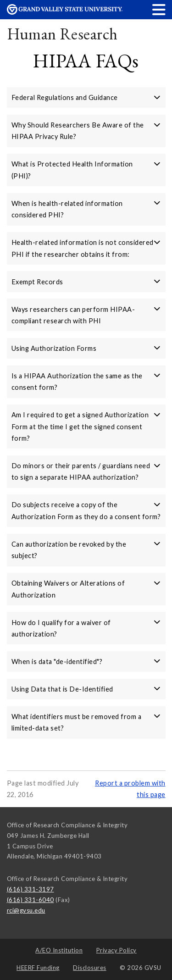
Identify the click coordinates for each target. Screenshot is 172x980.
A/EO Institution (59, 950)
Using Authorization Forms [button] (86, 348)
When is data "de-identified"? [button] (86, 662)
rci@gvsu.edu (26, 910)
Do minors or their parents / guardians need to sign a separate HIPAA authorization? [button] (86, 471)
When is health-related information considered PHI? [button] (86, 209)
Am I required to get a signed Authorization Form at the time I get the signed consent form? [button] (86, 426)
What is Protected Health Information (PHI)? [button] (86, 170)
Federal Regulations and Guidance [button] (86, 97)
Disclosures (90, 968)
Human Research (62, 34)
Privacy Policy (117, 950)
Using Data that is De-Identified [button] (86, 689)
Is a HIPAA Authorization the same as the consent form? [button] (86, 382)
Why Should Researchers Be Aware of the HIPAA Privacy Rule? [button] (86, 131)
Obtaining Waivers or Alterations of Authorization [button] (86, 589)
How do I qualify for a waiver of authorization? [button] (86, 628)
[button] (159, 9)
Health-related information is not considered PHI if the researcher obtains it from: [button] (86, 248)
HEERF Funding (38, 968)
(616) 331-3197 (31, 889)
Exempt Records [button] (86, 282)
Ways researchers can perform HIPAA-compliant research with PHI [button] (86, 315)
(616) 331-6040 (31, 900)
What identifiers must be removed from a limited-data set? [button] (86, 722)
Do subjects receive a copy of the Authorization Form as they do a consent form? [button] (86, 510)
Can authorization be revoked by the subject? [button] (86, 550)
